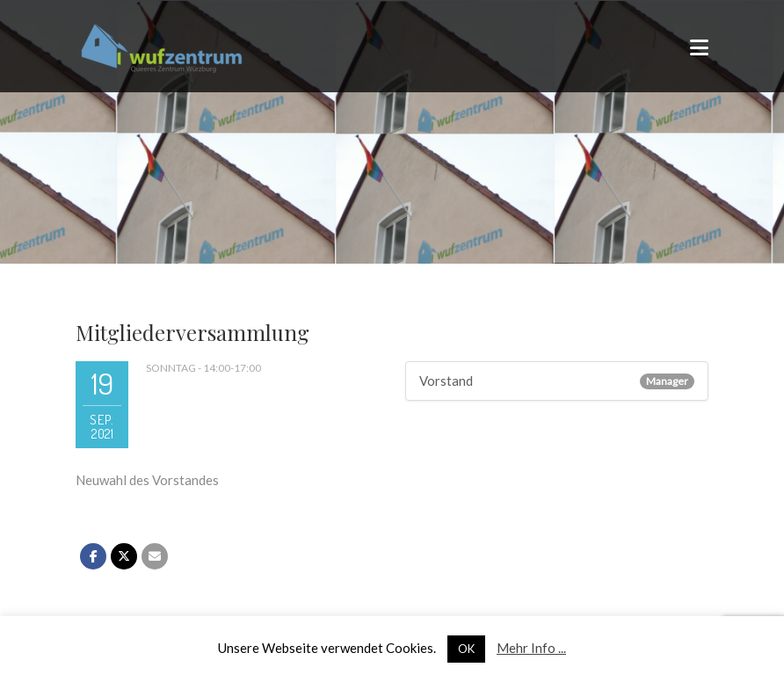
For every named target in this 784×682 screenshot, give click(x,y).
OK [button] (466, 649)
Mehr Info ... (531, 648)
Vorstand (446, 381)
